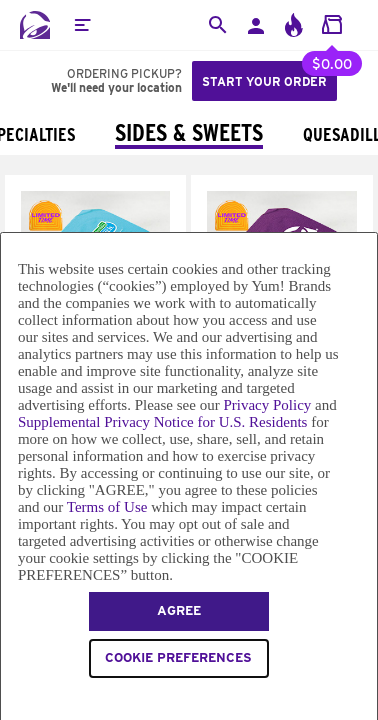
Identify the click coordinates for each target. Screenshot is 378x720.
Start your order (264, 81)
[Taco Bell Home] (35, 25)
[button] (82, 25)
